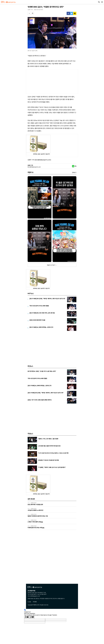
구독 (75, 166)
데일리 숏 (31, 172)
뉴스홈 (29, 602)
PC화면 (35, 602)
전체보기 (74, 173)
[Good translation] (27, 617)
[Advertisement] (52, 82)
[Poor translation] (32, 617)
